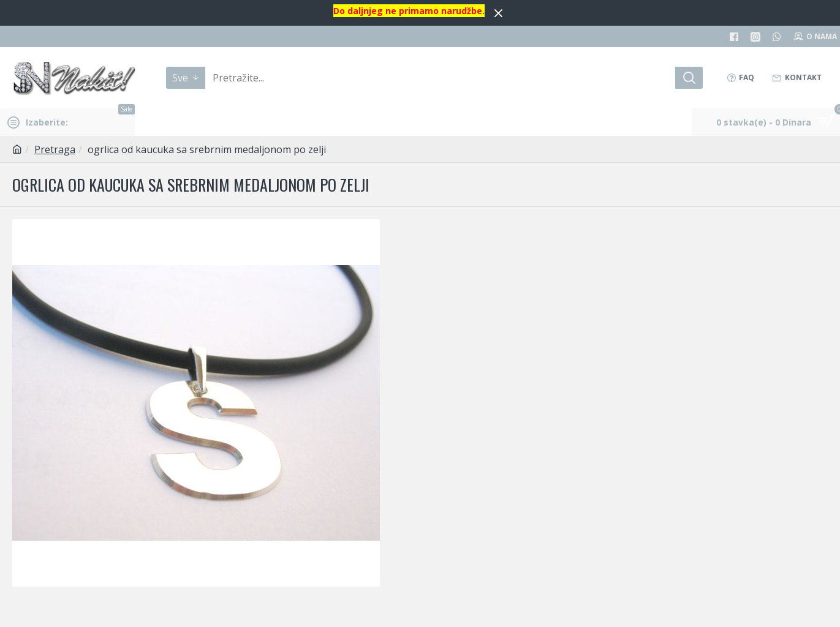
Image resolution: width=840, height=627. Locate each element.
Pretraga (55, 149)
